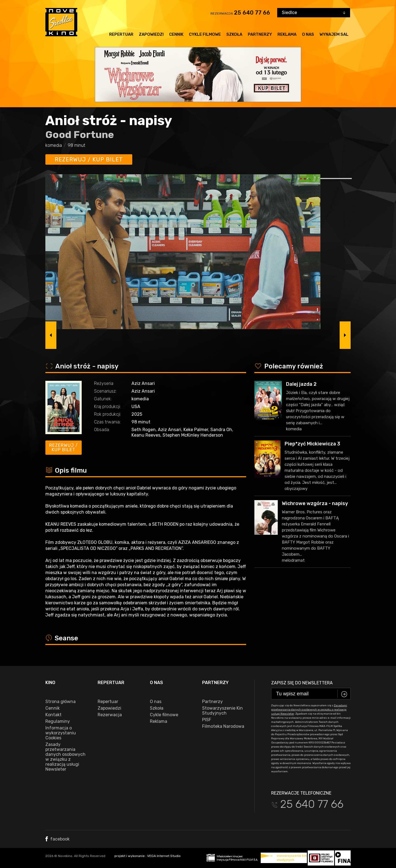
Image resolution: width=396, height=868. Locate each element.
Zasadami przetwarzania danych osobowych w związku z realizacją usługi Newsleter (309, 710)
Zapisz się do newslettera (302, 683)
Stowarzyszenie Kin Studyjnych (222, 711)
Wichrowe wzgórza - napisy (315, 503)
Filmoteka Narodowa (223, 726)
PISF (207, 720)
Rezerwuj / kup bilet (89, 159)
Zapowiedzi (151, 34)
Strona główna (61, 702)
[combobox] (314, 13)
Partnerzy (260, 34)
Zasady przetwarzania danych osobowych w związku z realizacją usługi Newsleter (65, 757)
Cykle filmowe (205, 34)
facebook (57, 839)
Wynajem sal (334, 34)
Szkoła (234, 34)
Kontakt (53, 715)
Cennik (176, 34)
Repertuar (121, 34)
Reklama (287, 34)
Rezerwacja (110, 715)
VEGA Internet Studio (164, 856)
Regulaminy (58, 721)
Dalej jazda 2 (301, 384)
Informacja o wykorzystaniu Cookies (61, 733)
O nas (308, 34)
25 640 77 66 (252, 13)
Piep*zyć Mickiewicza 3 (312, 444)
